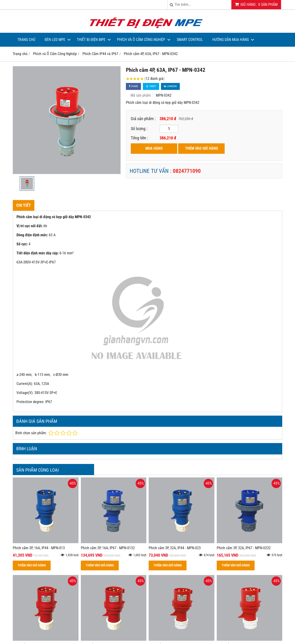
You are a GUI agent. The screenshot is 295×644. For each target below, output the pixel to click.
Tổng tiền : (139, 138)
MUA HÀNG (154, 148)
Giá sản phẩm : (143, 119)
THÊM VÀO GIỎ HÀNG (202, 148)
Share (133, 86)
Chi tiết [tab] (24, 205)
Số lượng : (139, 129)
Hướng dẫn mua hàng (231, 40)
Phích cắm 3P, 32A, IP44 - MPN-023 (175, 548)
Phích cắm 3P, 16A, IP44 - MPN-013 (39, 548)
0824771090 (187, 171)
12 (154, 79)
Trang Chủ (26, 40)
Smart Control (190, 40)
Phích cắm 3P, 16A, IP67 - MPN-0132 (108, 548)
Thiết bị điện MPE (91, 40)
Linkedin (170, 86)
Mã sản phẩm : (142, 95)
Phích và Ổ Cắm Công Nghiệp (141, 40)
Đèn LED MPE (55, 40)
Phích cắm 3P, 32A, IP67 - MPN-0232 (244, 548)
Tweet (151, 86)
